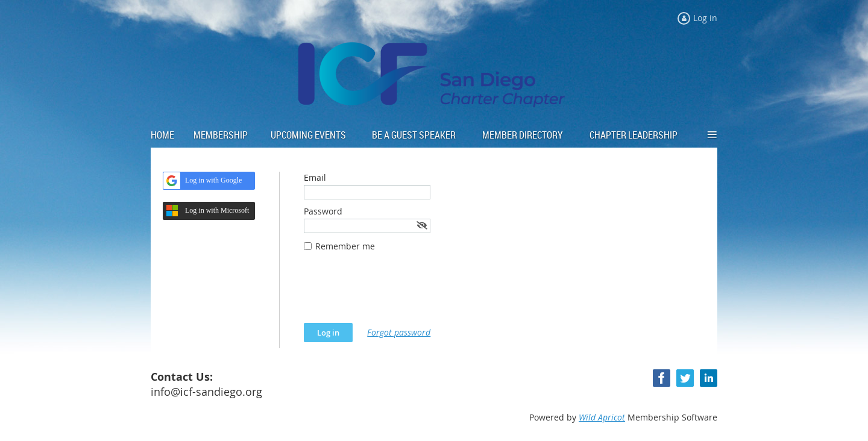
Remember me (345, 246)
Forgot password (399, 332)
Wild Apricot (602, 417)
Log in (705, 18)
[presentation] (395, 293)
